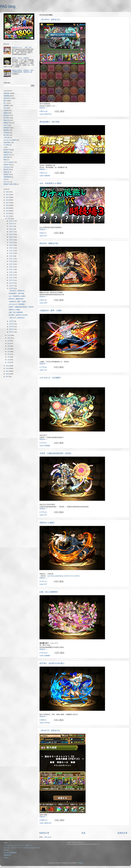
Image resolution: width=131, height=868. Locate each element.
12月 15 (12, 264)
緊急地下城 (7, 150)
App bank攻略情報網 (10, 853)
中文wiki (6, 858)
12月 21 (12, 248)
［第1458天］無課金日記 (50, 20)
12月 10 (12, 278)
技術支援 (6, 157)
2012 (7, 377)
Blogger (80, 863)
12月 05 (12, 321)
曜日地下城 (7, 170)
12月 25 (12, 237)
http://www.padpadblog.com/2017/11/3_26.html (63, 576)
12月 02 (12, 329)
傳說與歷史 (7, 143)
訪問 (5, 179)
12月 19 (12, 253)
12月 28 (12, 229)
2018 (7, 213)
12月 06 (12, 288)
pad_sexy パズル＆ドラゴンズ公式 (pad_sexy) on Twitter (22, 848)
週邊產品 (6, 130)
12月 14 (12, 267)
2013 (7, 374)
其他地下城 (7, 165)
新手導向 (47, 723)
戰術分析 (6, 120)
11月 (9, 335)
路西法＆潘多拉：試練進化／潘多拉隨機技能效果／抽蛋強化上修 (23, 71)
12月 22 (12, 245)
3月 (9, 357)
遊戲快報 (47, 176)
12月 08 (12, 283)
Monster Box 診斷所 (10, 140)
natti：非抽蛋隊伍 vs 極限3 (51, 183)
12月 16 (12, 261)
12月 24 (12, 240)
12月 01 (12, 332)
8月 (9, 343)
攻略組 (6, 113)
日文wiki (6, 850)
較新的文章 (44, 833)
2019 (7, 211)
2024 (7, 197)
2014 (7, 371)
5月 (9, 352)
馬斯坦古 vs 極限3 (47, 523)
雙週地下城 (7, 123)
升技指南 (6, 133)
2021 (7, 205)
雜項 (46, 303)
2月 (9, 360)
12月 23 (12, 242)
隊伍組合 (6, 115)
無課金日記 (48, 114)
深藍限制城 (7, 177)
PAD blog (8, 6)
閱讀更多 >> (43, 108)
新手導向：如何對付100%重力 (52, 663)
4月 (9, 354)
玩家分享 (6, 172)
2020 (7, 208)
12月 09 (12, 280)
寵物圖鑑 (47, 446)
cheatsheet (7, 167)
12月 (9, 219)
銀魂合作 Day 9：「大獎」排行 (22, 47)
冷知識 (6, 110)
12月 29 (12, 226)
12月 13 (12, 269)
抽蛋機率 (6, 106)
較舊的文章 (123, 833)
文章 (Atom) (48, 837)
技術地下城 (7, 155)
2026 (7, 192)
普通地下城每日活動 (10, 184)
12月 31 (12, 221)
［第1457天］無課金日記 (50, 730)
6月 (9, 349)
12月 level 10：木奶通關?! (50, 378)
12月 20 (12, 251)
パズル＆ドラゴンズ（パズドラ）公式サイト (18, 845)
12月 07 (12, 286)
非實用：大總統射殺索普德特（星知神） (56, 453)
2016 (7, 366)
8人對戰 (6, 145)
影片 (46, 236)
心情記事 (6, 138)
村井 (5, 108)
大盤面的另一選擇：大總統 (51, 310)
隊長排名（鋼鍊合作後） (50, 243)
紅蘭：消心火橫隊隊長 (49, 592)
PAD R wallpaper (9, 162)
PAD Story (7, 182)
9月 (9, 341)
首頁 (83, 833)
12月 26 (12, 234)
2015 (7, 368)
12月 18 (12, 256)
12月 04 (12, 324)
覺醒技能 (6, 152)
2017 (7, 216)
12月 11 (12, 275)
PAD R (6, 125)
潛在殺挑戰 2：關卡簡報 (49, 122)
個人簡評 (6, 135)
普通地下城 (7, 174)
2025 (7, 195)
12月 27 (12, 232)
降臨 (5, 160)
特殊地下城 (7, 128)
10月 (9, 338)
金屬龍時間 (7, 855)
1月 (9, 362)
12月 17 (12, 259)
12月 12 (12, 272)
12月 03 (12, 327)
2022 (7, 203)
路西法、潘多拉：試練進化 (21, 58)
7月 (9, 346)
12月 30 (12, 224)
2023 (7, 200)
